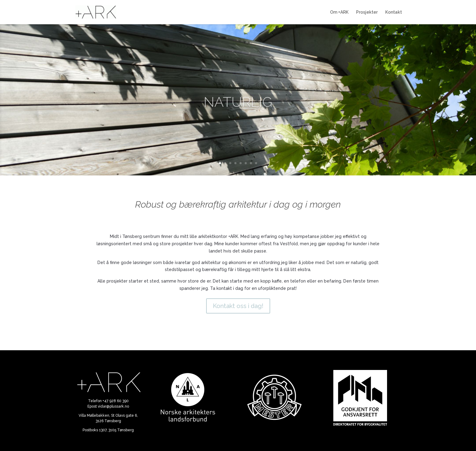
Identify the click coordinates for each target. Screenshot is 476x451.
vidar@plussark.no (113, 406)
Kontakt (394, 12)
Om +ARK (339, 12)
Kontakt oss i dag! (238, 306)
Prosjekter (367, 12)
